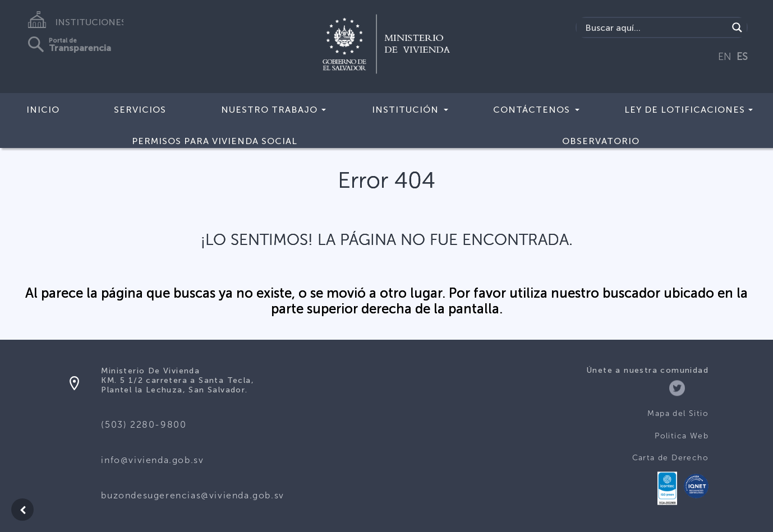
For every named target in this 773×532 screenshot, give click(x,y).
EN (725, 57)
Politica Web (682, 436)
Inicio (43, 110)
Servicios (140, 110)
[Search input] (655, 27)
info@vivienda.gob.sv (152, 460)
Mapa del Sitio (678, 413)
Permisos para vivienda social (215, 141)
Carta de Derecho (670, 458)
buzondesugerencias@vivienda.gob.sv (192, 495)
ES (742, 57)
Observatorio (601, 141)
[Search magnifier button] (737, 27)
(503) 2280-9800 (144, 425)
